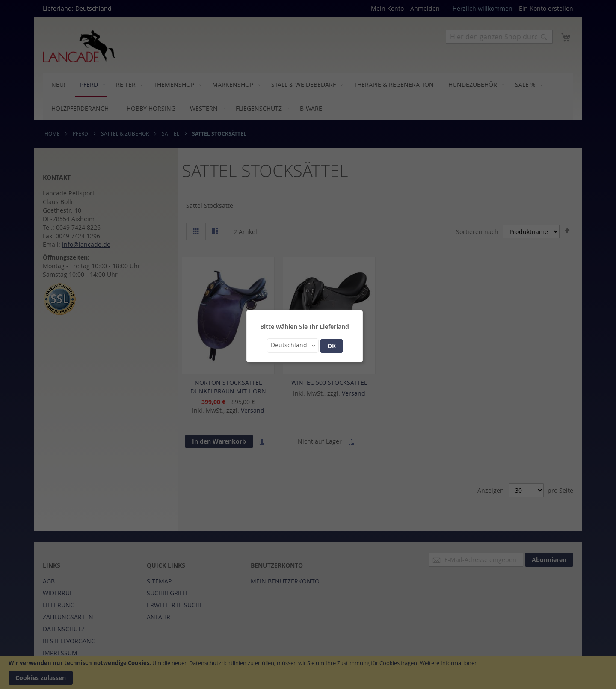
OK (332, 346)
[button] (293, 346)
